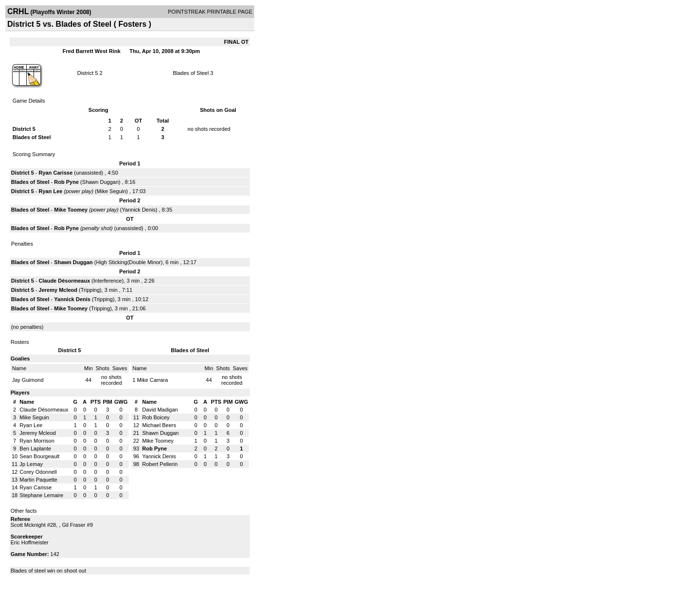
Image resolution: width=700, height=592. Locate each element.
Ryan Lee (51, 191)
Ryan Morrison (37, 441)
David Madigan (160, 410)
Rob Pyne (66, 182)
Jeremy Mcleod (58, 290)
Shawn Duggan (100, 182)
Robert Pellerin (160, 464)
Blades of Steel (191, 73)
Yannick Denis (139, 210)
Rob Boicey (156, 417)
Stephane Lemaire (41, 495)
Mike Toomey (71, 210)
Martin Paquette (38, 480)
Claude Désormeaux (65, 281)
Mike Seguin (112, 191)
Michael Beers (159, 425)
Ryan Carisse (56, 173)
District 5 (88, 73)
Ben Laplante (35, 448)
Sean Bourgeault (39, 456)
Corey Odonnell (38, 472)
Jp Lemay (31, 464)
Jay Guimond (28, 380)
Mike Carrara (153, 380)
